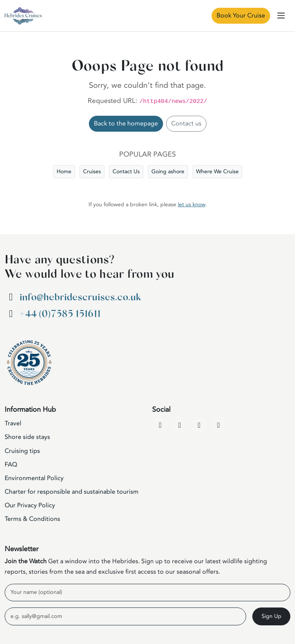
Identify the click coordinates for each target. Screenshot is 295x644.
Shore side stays (27, 437)
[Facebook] (160, 425)
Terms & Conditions (32, 519)
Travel (13, 423)
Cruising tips (22, 451)
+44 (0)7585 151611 (60, 314)
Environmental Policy (34, 478)
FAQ (11, 465)
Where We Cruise (217, 171)
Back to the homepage (126, 124)
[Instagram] (199, 425)
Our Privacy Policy (30, 505)
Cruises (92, 171)
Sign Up (272, 616)
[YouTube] (180, 425)
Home (64, 171)
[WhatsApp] (219, 425)
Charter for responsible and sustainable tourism (72, 492)
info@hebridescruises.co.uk (80, 297)
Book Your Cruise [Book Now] (241, 16)
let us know (191, 205)
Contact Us (126, 171)
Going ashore (168, 171)
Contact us (186, 124)
